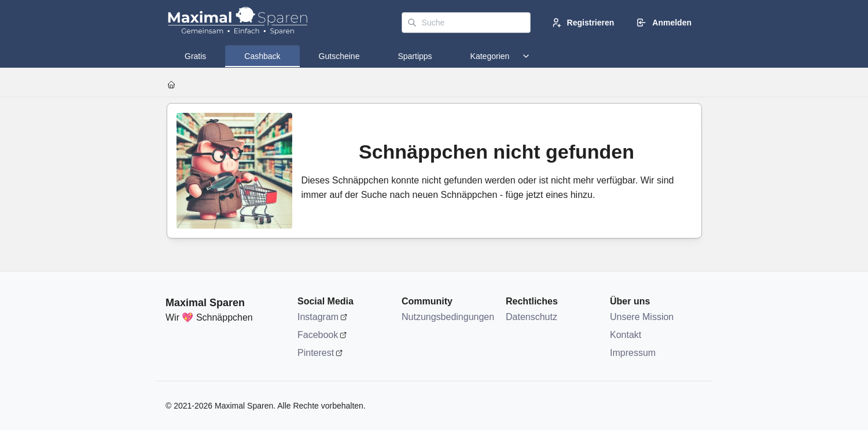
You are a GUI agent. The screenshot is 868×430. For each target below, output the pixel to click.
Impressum (633, 353)
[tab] (195, 56)
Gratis (195, 56)
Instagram (318, 317)
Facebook (318, 335)
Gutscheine (339, 56)
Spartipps (415, 56)
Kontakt (626, 335)
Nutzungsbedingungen (448, 317)
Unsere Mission (642, 317)
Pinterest (316, 353)
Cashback (262, 56)
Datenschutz (532, 317)
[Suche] (466, 23)
